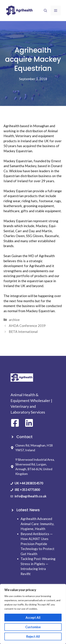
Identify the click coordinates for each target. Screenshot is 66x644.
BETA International (23, 332)
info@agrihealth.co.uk (31, 496)
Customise (33, 627)
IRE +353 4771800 (27, 490)
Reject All (33, 636)
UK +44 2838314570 (29, 483)
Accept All (33, 618)
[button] (45, 11)
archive (14, 320)
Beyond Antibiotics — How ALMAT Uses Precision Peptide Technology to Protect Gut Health (37, 544)
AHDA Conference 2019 (27, 326)
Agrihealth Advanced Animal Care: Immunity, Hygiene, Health (37, 524)
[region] (33, 614)
